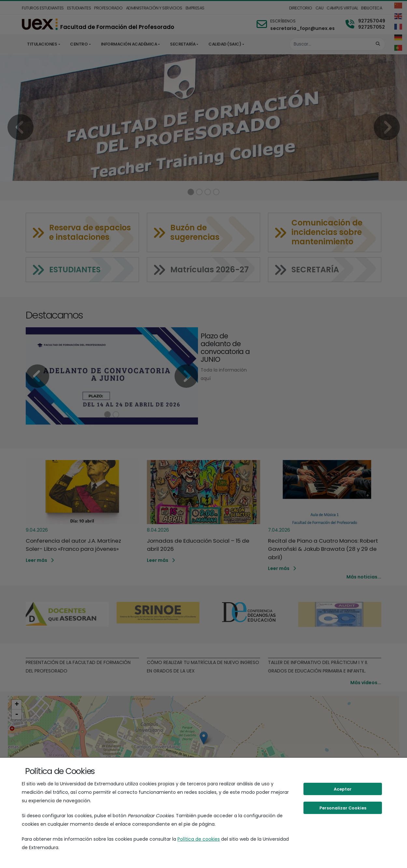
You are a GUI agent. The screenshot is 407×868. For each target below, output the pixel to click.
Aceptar (343, 789)
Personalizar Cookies (343, 808)
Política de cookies (199, 839)
